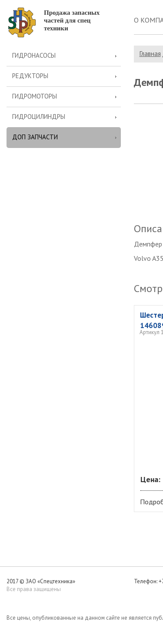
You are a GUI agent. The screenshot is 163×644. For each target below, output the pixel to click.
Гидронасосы (34, 55)
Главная (150, 54)
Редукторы (30, 76)
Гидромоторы (35, 96)
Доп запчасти (35, 137)
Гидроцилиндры (39, 117)
